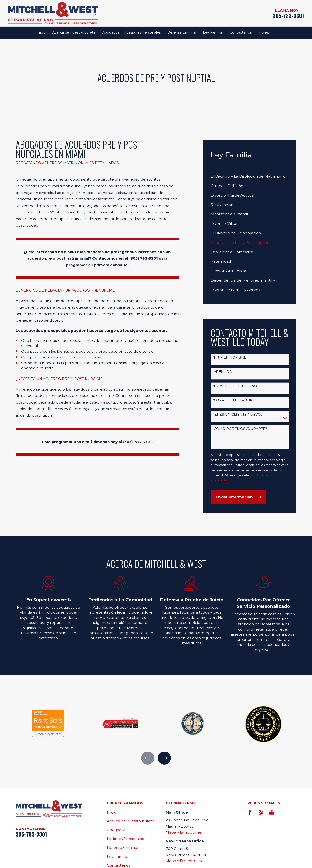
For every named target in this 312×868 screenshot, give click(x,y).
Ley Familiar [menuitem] (213, 32)
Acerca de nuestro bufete (131, 821)
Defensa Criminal (122, 847)
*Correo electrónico (235, 400)
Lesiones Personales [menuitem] (144, 32)
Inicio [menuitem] (41, 32)
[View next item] (164, 758)
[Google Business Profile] (271, 812)
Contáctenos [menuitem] (241, 32)
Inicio (112, 812)
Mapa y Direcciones (184, 832)
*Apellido (222, 372)
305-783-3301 (288, 16)
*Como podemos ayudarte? (240, 429)
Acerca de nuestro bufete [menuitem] (74, 32)
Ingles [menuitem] (264, 32)
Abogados (116, 830)
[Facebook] (250, 812)
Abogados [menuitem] (111, 32)
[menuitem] (250, 176)
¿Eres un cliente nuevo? (238, 415)
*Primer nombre (229, 358)
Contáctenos (119, 865)
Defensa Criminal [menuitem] (182, 32)
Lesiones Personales (125, 839)
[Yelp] (261, 812)
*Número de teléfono (235, 386)
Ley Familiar (118, 856)
